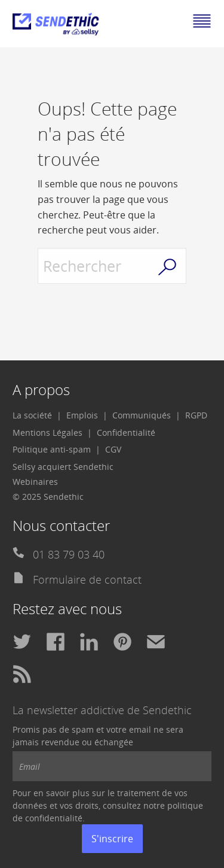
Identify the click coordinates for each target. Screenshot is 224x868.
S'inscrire (112, 839)
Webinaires (35, 482)
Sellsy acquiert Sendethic (63, 467)
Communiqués (142, 415)
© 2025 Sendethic (48, 497)
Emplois (82, 415)
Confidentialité (126, 433)
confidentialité (54, 818)
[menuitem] (37, 415)
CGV (113, 449)
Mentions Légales (47, 433)
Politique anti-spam (52, 449)
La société (32, 415)
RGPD (196, 415)
